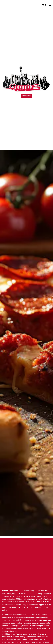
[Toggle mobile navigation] (50, 5)
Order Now (26, 96)
